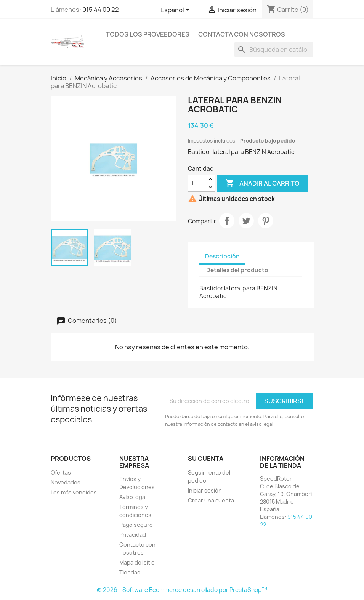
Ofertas (61, 472)
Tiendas (130, 572)
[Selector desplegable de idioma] (176, 10)
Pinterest (266, 221)
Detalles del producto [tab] (237, 270)
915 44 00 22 (101, 10)
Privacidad (133, 535)
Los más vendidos (74, 492)
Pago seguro (136, 525)
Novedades (66, 482)
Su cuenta (206, 459)
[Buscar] (274, 50)
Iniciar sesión (205, 490)
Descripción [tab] (222, 256)
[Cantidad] (197, 183)
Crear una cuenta (211, 500)
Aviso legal (133, 497)
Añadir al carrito (262, 183)
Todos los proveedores (148, 34)
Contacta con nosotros (242, 34)
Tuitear (246, 221)
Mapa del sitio (137, 562)
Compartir (227, 221)
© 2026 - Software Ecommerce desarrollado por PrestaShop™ (182, 590)
